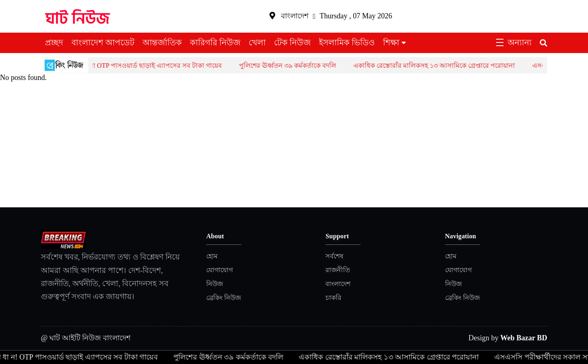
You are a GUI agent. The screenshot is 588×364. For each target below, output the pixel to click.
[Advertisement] (294, 146)
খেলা (257, 42)
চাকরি (333, 298)
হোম (212, 256)
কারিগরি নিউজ (215, 42)
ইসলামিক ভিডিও (347, 42)
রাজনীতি (338, 270)
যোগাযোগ (219, 270)
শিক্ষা (391, 42)
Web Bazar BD (524, 338)
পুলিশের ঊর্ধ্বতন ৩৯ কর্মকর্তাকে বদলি (295, 65)
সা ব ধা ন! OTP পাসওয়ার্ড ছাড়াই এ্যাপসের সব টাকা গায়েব (152, 65)
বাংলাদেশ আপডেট (103, 42)
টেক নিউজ (292, 42)
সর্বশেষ (334, 256)
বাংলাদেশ (338, 284)
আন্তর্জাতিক (162, 42)
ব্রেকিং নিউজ (224, 298)
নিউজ (215, 284)
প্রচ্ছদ (54, 42)
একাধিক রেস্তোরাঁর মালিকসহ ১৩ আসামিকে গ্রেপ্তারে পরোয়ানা (441, 65)
